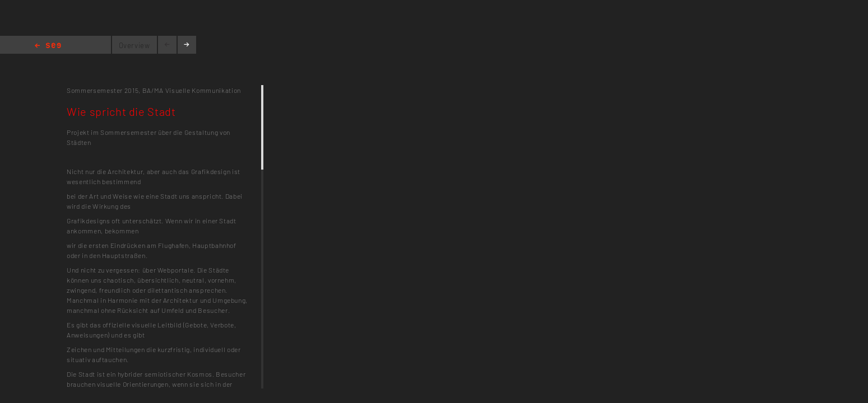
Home (48, 46)
